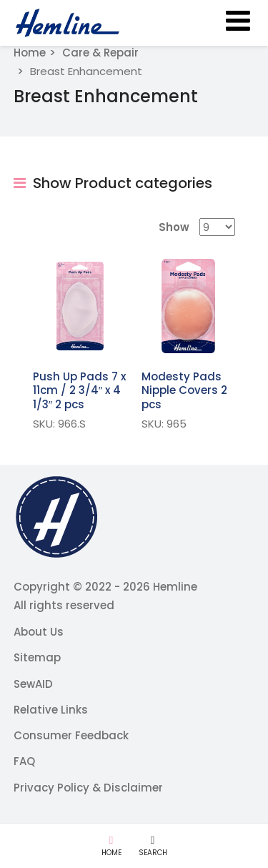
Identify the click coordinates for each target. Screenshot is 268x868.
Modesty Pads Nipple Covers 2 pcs (184, 390)
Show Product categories (113, 183)
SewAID (33, 684)
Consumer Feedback (71, 735)
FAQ (24, 761)
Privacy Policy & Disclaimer (88, 788)
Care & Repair (100, 53)
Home (30, 53)
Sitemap (37, 657)
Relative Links (51, 710)
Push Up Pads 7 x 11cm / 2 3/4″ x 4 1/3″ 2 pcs (79, 390)
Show (174, 227)
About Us (39, 632)
